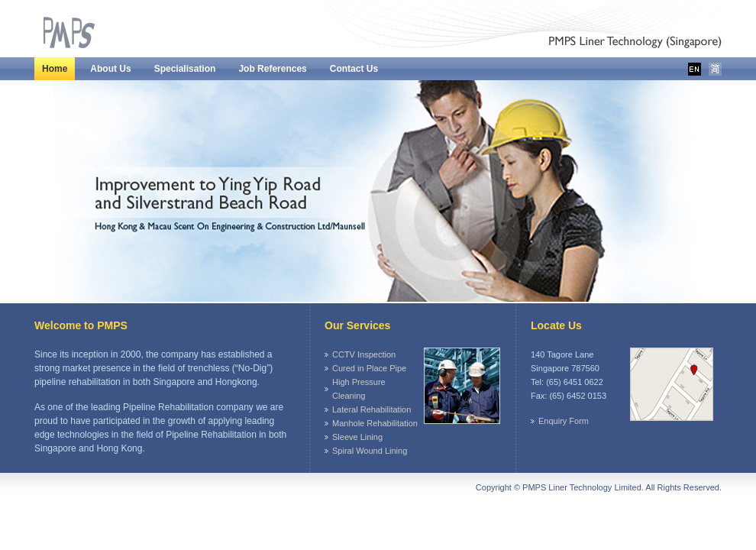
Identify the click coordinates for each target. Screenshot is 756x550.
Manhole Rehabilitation (375, 423)
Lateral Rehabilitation (372, 409)
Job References (272, 69)
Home (55, 69)
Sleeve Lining (357, 437)
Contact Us (354, 69)
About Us (110, 69)
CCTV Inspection (364, 354)
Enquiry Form (564, 421)
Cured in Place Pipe (369, 368)
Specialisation (185, 69)
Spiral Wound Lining (370, 451)
